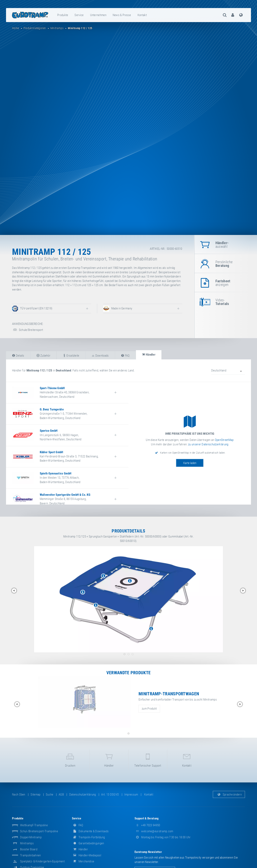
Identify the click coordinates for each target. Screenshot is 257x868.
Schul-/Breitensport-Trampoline (39, 831)
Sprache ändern (229, 795)
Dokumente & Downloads (90, 831)
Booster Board (29, 849)
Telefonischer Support (148, 759)
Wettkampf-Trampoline (34, 825)
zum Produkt (149, 709)
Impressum (131, 795)
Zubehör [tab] (43, 356)
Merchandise (83, 861)
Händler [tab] (149, 355)
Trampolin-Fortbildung (88, 837)
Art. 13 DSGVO (110, 795)
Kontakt (142, 15)
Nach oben (19, 795)
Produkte (63, 15)
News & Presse (122, 15)
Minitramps (27, 843)
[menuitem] (63, 15)
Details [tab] (18, 356)
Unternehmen (98, 15)
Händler (109, 759)
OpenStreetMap (224, 440)
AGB (61, 795)
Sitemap (35, 795)
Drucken (70, 759)
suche (50, 795)
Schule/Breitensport (28, 330)
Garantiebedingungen (88, 843)
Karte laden (190, 463)
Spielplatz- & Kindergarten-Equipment (42, 861)
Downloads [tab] (100, 356)
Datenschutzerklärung (83, 795)
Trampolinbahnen (31, 855)
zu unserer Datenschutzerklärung (208, 444)
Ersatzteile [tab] (71, 356)
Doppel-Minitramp (31, 837)
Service (79, 15)
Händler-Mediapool (87, 855)
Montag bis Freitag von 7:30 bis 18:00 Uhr (163, 837)
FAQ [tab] (125, 356)
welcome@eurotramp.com (154, 831)
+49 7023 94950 (147, 825)
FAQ (78, 825)
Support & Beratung (147, 818)
